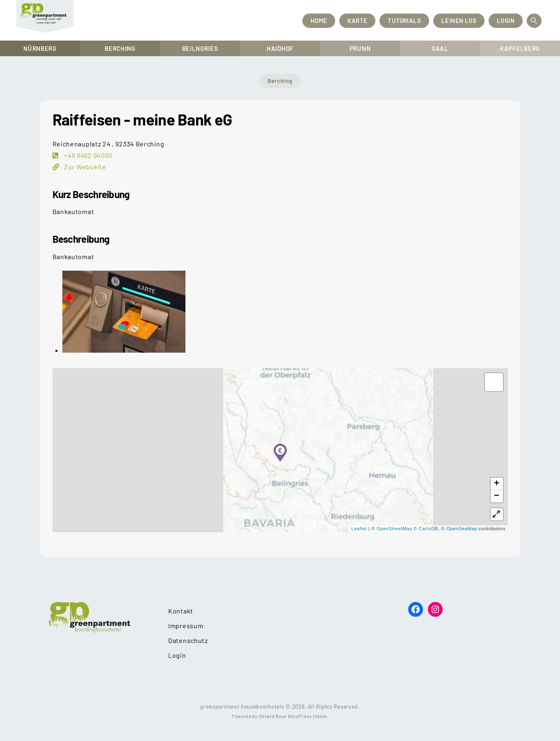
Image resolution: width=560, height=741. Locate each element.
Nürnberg (40, 48)
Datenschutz (188, 640)
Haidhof (280, 48)
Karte (357, 21)
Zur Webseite (85, 167)
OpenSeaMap (462, 529)
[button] (497, 514)
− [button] (497, 496)
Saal (440, 48)
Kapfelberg (520, 48)
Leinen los (459, 21)
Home (319, 21)
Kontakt (181, 611)
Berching (120, 48)
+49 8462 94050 (88, 155)
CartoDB (429, 529)
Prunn (360, 48)
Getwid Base (273, 716)
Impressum (186, 626)
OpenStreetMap (394, 529)
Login (506, 21)
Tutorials (404, 21)
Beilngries (200, 48)
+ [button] (497, 484)
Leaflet (359, 529)
